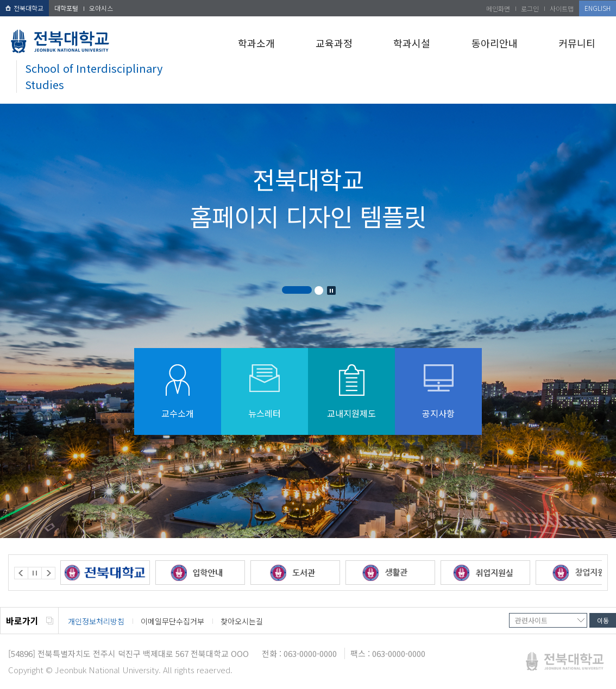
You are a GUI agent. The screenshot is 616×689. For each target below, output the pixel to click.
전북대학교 (24, 8)
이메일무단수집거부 (172, 621)
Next (48, 573)
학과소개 (256, 43)
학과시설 (412, 43)
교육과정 (334, 43)
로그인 (530, 8)
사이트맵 (562, 8)
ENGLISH (598, 8)
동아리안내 (495, 43)
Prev (21, 573)
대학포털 (66, 8)
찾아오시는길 (242, 621)
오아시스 (101, 8)
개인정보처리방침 (96, 621)
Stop (331, 290)
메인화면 (498, 8)
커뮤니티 (577, 43)
